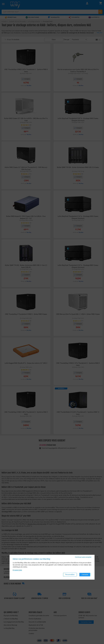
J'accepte (85, 575)
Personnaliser (70, 575)
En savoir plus (17, 570)
